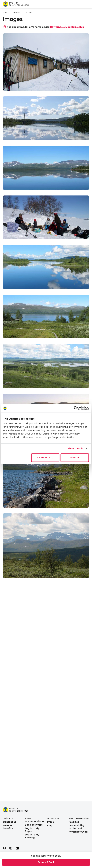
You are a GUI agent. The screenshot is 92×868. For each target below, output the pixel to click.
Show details (75, 448)
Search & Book (46, 862)
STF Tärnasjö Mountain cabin (67, 27)
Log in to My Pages (32, 830)
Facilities (16, 12)
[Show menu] (88, 4)
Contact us (10, 822)
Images (29, 12)
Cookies (74, 822)
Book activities (34, 825)
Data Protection (79, 818)
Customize (45, 458)
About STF (53, 818)
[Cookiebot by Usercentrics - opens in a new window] (76, 408)
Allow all (75, 458)
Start (5, 12)
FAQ (50, 825)
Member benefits (8, 827)
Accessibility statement (77, 827)
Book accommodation (35, 820)
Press (51, 822)
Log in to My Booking (32, 836)
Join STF (8, 818)
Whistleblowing (78, 832)
